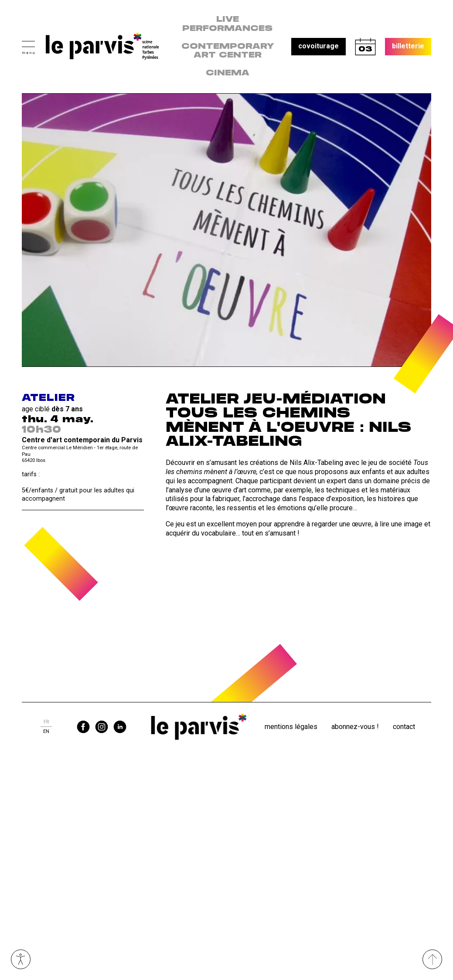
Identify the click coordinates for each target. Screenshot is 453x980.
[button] (28, 46)
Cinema (228, 73)
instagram (102, 727)
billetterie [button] (408, 46)
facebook (83, 727)
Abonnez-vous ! (355, 727)
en (46, 731)
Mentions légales (291, 727)
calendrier (365, 47)
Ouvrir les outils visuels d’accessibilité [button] (21, 959)
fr (46, 722)
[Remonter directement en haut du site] (432, 959)
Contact (404, 727)
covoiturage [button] (318, 46)
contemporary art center (228, 51)
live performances (227, 24)
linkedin (120, 727)
